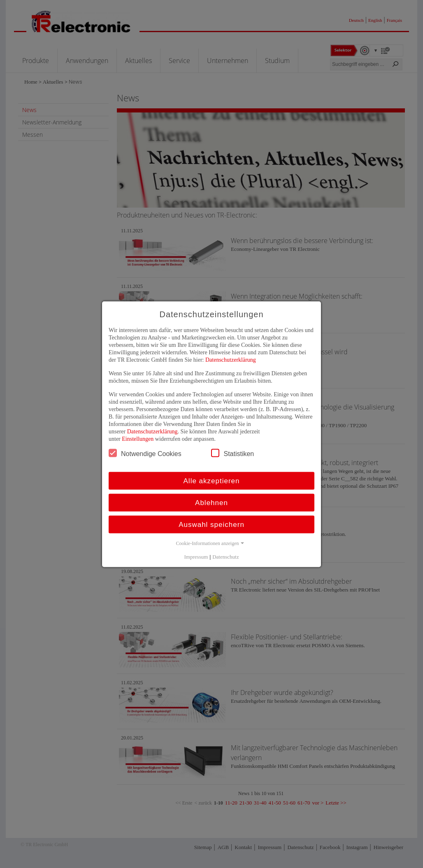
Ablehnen (211, 502)
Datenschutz (225, 556)
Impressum (196, 556)
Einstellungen (138, 439)
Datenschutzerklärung (231, 359)
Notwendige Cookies (145, 453)
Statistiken (232, 453)
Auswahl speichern (211, 524)
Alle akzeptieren (212, 481)
